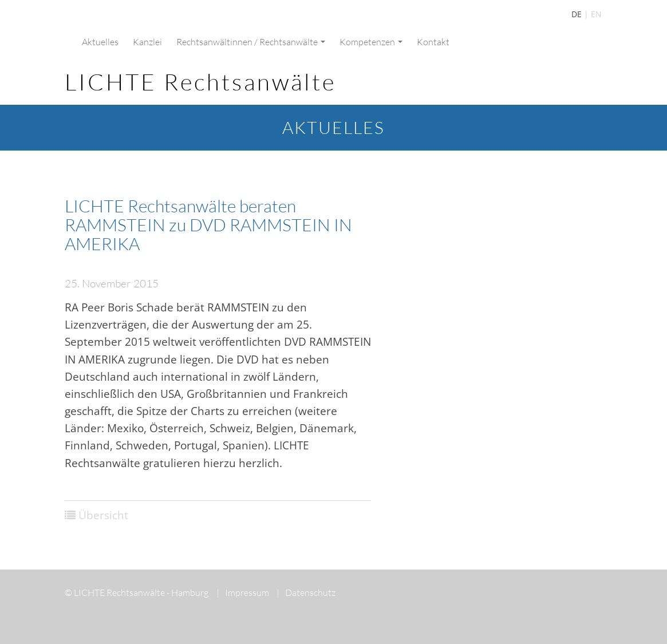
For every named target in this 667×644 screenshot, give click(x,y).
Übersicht (103, 515)
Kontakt (433, 42)
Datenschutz (306, 592)
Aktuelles (100, 42)
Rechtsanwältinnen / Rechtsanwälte (251, 42)
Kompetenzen (371, 42)
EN (596, 14)
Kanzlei (147, 42)
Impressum (243, 592)
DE (577, 14)
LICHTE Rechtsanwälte (200, 82)
